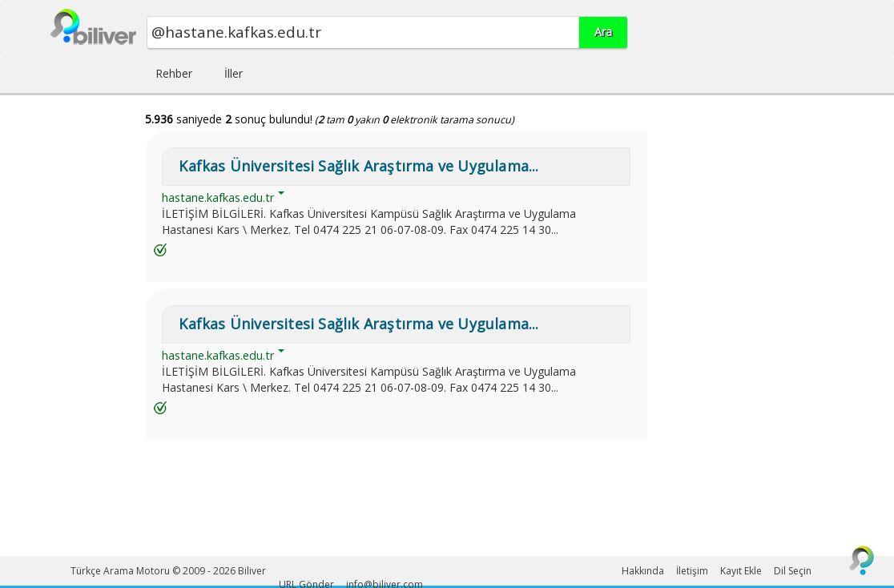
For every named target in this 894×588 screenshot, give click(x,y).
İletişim (692, 571)
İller (234, 73)
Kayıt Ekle (741, 571)
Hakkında (643, 571)
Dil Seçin (793, 571)
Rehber (174, 73)
